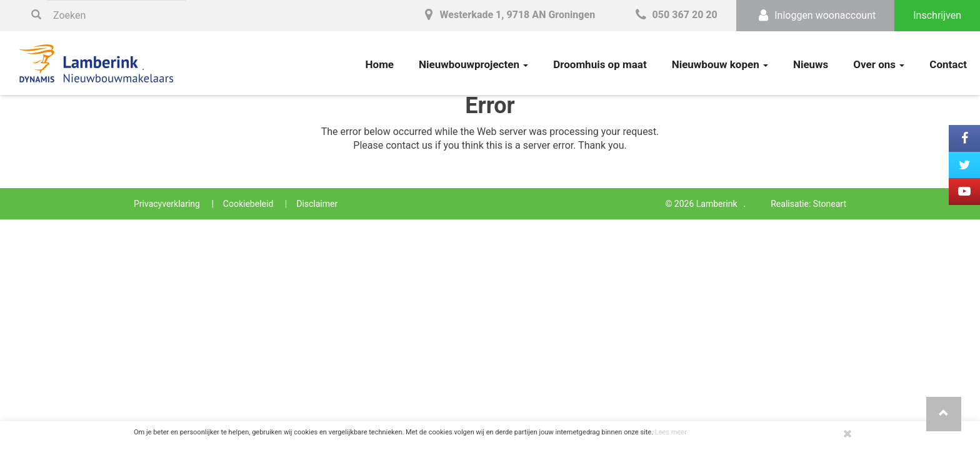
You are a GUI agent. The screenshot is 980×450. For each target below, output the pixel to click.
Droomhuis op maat (600, 64)
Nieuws (811, 64)
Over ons (879, 64)
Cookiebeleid (248, 204)
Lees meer (671, 432)
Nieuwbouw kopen (720, 64)
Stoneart (830, 204)
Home (380, 64)
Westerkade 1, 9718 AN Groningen (507, 15)
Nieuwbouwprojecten (473, 64)
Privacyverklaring (167, 204)
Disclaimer (317, 204)
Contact (948, 64)
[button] (944, 414)
